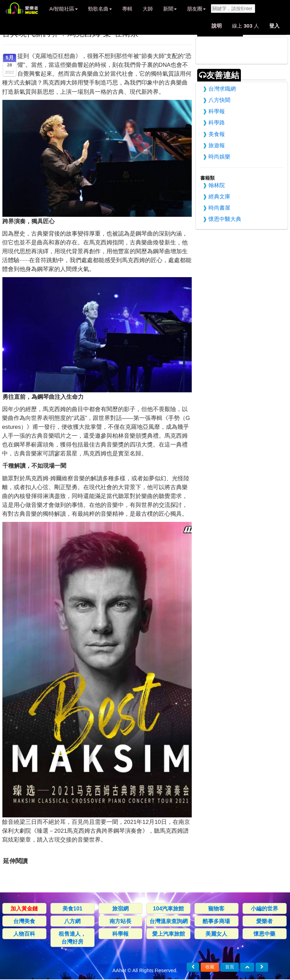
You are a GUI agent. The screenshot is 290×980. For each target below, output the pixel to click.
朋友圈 (196, 9)
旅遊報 (217, 145)
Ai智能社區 (63, 9)
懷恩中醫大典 (225, 219)
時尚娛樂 (219, 156)
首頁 (230, 967)
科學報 (217, 111)
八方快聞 (219, 100)
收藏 (210, 967)
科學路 (217, 122)
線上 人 (245, 26)
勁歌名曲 (100, 9)
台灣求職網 (222, 89)
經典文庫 (219, 196)
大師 (148, 9)
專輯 (127, 9)
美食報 (217, 134)
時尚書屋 (219, 208)
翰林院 (217, 185)
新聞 (170, 9)
